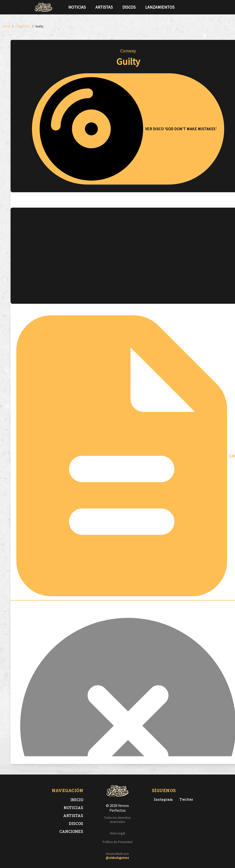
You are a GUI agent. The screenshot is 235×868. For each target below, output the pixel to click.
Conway (128, 51)
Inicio (77, 800)
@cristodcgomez (117, 858)
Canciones (71, 831)
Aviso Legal (117, 833)
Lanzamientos (160, 7)
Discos (129, 7)
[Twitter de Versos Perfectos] (185, 799)
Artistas (104, 7)
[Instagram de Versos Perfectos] (162, 799)
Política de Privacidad (117, 842)
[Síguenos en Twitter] (192, 7)
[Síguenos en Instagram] (199, 7)
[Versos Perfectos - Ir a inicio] (43, 7)
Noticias (77, 7)
